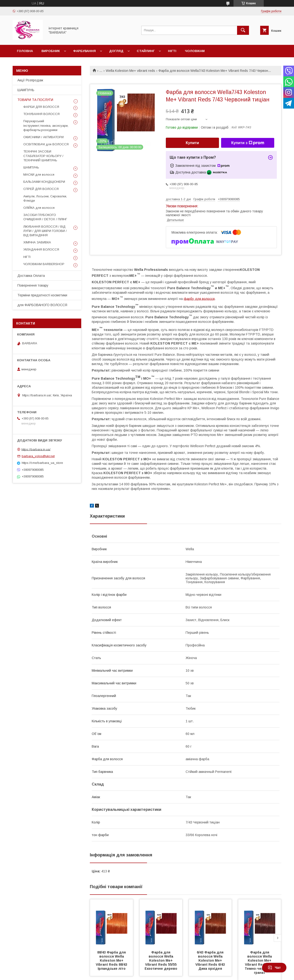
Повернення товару (33, 285)
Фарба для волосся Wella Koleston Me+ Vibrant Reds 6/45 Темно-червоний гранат (260, 962)
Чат (274, 968)
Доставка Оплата (31, 276)
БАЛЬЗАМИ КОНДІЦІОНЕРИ (44, 182)
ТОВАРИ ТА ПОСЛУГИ (35, 100)
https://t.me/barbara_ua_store (42, 463)
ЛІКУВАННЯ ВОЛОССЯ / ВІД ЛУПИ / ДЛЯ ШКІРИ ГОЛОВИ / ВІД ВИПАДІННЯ (45, 231)
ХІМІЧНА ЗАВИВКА (37, 242)
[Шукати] (243, 30)
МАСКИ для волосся (39, 175)
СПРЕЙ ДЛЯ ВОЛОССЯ (41, 189)
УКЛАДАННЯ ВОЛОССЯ (41, 249)
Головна (25, 51)
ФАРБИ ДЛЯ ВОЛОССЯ (41, 107)
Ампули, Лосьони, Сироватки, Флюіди (45, 198)
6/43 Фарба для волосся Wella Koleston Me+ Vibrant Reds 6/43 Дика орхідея (211, 960)
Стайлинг (146, 51)
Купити (193, 143)
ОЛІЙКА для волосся (39, 208)
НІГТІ (27, 257)
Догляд (116, 51)
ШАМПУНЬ (26, 90)
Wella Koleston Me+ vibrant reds (130, 71)
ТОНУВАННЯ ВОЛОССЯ (41, 114)
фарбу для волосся (199, 299)
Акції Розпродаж (30, 80)
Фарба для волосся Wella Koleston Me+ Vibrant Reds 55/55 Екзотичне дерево (161, 960)
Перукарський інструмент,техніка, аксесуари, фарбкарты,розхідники (46, 125)
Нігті (172, 51)
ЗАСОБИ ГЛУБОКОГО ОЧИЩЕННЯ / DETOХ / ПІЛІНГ (45, 217)
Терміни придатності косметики (42, 295)
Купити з (248, 143)
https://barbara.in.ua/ (36, 449)
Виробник (51, 51)
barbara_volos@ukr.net (38, 456)
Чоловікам (195, 51)
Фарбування (84, 51)
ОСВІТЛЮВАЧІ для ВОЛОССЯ (46, 144)
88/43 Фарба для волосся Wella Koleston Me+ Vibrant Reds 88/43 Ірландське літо (112, 960)
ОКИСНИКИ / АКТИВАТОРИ (43, 137)
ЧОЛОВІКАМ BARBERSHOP (44, 264)
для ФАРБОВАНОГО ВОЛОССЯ (42, 305)
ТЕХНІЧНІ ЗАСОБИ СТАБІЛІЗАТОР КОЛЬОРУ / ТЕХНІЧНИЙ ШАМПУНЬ (43, 156)
